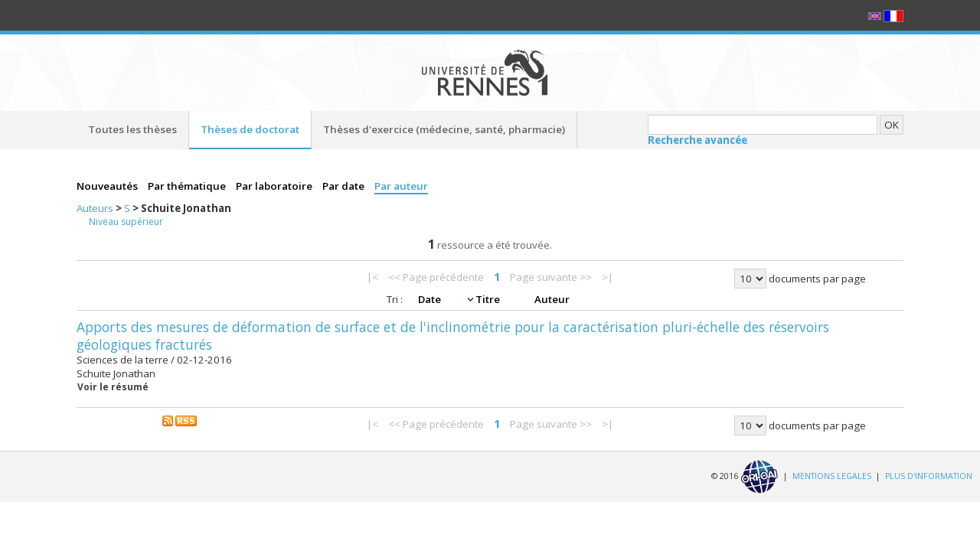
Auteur (552, 299)
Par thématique (188, 186)
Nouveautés (108, 186)
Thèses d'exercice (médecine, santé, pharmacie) (444, 129)
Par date (345, 186)
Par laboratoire (275, 186)
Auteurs (96, 208)
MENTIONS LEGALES (832, 476)
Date (431, 299)
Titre (489, 299)
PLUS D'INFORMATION (929, 476)
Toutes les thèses (132, 129)
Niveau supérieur (126, 222)
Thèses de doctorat (250, 129)
